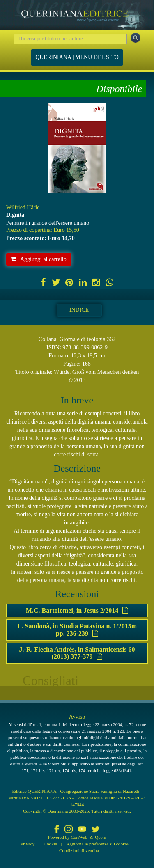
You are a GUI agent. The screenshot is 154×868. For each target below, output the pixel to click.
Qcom (100, 837)
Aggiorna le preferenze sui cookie (97, 844)
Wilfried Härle (23, 207)
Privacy (28, 844)
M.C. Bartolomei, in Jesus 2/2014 (77, 610)
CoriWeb (79, 837)
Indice (79, 310)
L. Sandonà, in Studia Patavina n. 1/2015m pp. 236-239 (77, 630)
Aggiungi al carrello (39, 259)
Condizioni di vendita (79, 850)
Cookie (51, 844)
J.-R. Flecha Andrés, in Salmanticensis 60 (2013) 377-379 (77, 653)
